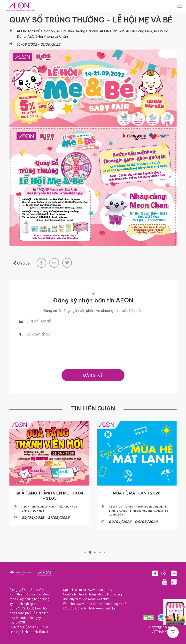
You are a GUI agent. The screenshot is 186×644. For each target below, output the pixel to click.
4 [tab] (100, 552)
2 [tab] (90, 552)
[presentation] (93, 352)
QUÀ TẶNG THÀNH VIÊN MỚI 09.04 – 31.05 (50, 495)
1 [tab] (85, 552)
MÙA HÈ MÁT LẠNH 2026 (137, 493)
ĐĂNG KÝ (93, 375)
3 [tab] (95, 552)
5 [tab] (105, 552)
